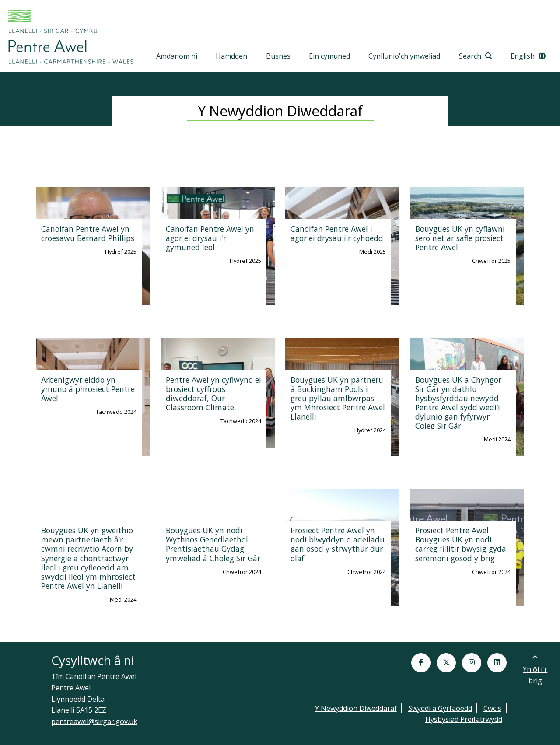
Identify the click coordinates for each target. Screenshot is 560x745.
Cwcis (492, 708)
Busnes (278, 56)
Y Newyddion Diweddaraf (356, 708)
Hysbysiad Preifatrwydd (464, 719)
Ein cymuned (329, 56)
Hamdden (231, 56)
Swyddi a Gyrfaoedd (440, 708)
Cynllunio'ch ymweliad (404, 56)
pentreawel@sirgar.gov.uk (94, 721)
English (528, 56)
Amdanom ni (177, 56)
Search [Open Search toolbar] (476, 56)
